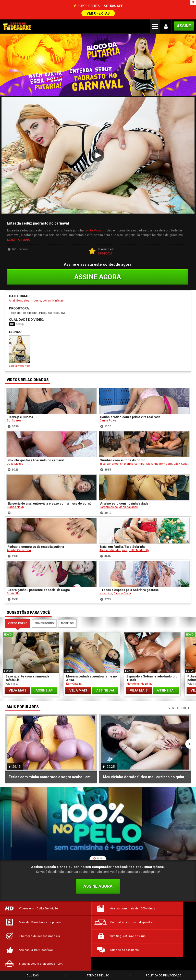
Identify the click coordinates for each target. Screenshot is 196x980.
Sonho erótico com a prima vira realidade (130, 416)
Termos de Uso (98, 947)
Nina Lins (106, 593)
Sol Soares (14, 420)
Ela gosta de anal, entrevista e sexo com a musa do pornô (50, 503)
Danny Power (108, 420)
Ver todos (177, 707)
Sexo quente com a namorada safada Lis (27, 677)
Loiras (47, 300)
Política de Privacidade (163, 947)
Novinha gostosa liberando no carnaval (36, 460)
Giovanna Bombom (159, 463)
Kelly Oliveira (74, 683)
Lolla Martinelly (139, 549)
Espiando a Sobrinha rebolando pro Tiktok (152, 677)
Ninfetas (58, 300)
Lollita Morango (95, 230)
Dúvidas (33, 947)
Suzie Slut (14, 593)
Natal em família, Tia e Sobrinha (123, 546)
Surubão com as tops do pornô (123, 460)
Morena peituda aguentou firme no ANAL (91, 677)
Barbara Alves (109, 506)
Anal (12, 300)
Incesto (36, 300)
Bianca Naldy (16, 506)
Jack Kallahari (183, 463)
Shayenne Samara (132, 463)
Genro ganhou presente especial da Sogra (39, 589)
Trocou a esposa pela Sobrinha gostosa (129, 589)
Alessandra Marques (113, 549)
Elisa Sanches (109, 463)
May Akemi (133, 683)
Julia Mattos (15, 463)
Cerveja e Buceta (20, 416)
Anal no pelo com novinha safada (124, 503)
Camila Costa (122, 593)
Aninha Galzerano (19, 549)
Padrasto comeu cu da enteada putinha (36, 546)
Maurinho (146, 683)
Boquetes (23, 300)
